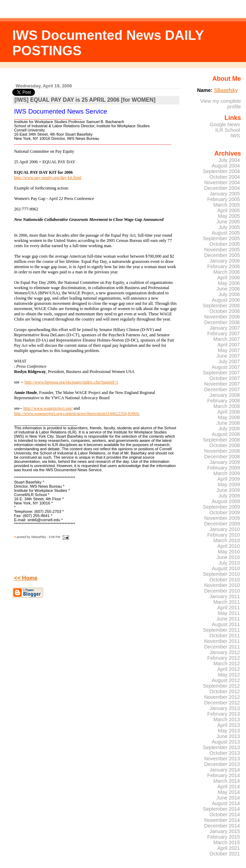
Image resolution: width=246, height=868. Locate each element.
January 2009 (225, 462)
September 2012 (221, 686)
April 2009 (229, 479)
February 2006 (223, 266)
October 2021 (225, 854)
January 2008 (225, 395)
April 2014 (229, 787)
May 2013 (229, 731)
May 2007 (229, 350)
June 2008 (228, 423)
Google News (225, 124)
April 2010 (229, 546)
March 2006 (227, 272)
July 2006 (229, 294)
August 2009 (226, 501)
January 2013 (225, 708)
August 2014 (226, 803)
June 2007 (228, 356)
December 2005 (222, 255)
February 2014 (223, 775)
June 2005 (228, 222)
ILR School (227, 130)
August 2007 (226, 367)
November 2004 (222, 182)
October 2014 (225, 815)
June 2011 (228, 619)
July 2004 (229, 160)
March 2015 (227, 842)
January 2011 (225, 596)
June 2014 (228, 798)
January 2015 (225, 831)
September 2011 (221, 630)
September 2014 (221, 809)
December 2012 (222, 703)
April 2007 (229, 345)
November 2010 (222, 585)
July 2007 (229, 361)
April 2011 (229, 608)
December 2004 (222, 188)
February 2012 (223, 658)
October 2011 (225, 636)
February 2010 (223, 535)
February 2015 (223, 837)
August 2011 (226, 624)
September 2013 (221, 747)
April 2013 (229, 725)
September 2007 (221, 373)
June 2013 (228, 736)
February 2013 (223, 714)
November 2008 (222, 451)
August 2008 (226, 434)
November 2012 (222, 697)
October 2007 (225, 378)
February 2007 (223, 333)
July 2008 (229, 429)
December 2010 (222, 591)
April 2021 (229, 848)
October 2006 (225, 311)
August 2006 (226, 300)
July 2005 (229, 227)
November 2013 (222, 759)
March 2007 (227, 339)
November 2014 (222, 820)
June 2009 (228, 490)
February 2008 (223, 401)
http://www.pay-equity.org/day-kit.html (48, 178)
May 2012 (229, 675)
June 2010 (228, 557)
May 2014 (229, 792)
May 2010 (229, 552)
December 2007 (222, 389)
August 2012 (226, 680)
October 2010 (225, 580)
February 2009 (223, 468)
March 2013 (227, 719)
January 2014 (225, 770)
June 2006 (228, 289)
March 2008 (227, 406)
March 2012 (227, 663)
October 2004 (225, 177)
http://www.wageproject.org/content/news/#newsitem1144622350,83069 (76, 414)
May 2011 (229, 613)
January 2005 (225, 194)
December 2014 (222, 826)
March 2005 (227, 205)
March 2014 (227, 781)
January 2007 (225, 328)
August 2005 (226, 233)
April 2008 (229, 412)
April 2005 (229, 210)
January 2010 (225, 529)
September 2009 (221, 507)
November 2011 (222, 641)
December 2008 (222, 457)
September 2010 (221, 574)
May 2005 (229, 216)
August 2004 (226, 166)
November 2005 (222, 250)
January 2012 (225, 652)
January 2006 (225, 261)
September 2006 (221, 306)
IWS (235, 136)
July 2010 (229, 563)
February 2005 (223, 199)
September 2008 (221, 440)
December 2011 (222, 647)
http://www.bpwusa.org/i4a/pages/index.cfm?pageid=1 (71, 382)
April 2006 (229, 278)
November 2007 (222, 384)
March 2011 (227, 602)
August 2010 (226, 568)
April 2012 (229, 669)
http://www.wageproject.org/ (48, 408)
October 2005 (225, 244)
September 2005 (221, 238)
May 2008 (229, 417)
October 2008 (225, 445)
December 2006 (222, 322)
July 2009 (229, 496)
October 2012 (225, 691)
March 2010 (227, 540)
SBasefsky (226, 90)
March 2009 (227, 473)
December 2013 (222, 764)
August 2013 (226, 742)
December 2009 (222, 524)
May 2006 (229, 283)
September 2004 (221, 171)
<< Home (26, 578)
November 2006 (222, 317)
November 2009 (222, 518)
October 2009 (225, 512)
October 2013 (225, 753)
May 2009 (229, 485)
